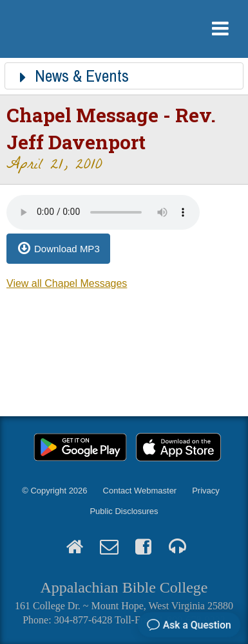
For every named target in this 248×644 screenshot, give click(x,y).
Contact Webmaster (140, 491)
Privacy (206, 491)
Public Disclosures (124, 511)
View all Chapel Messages (67, 283)
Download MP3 (67, 249)
